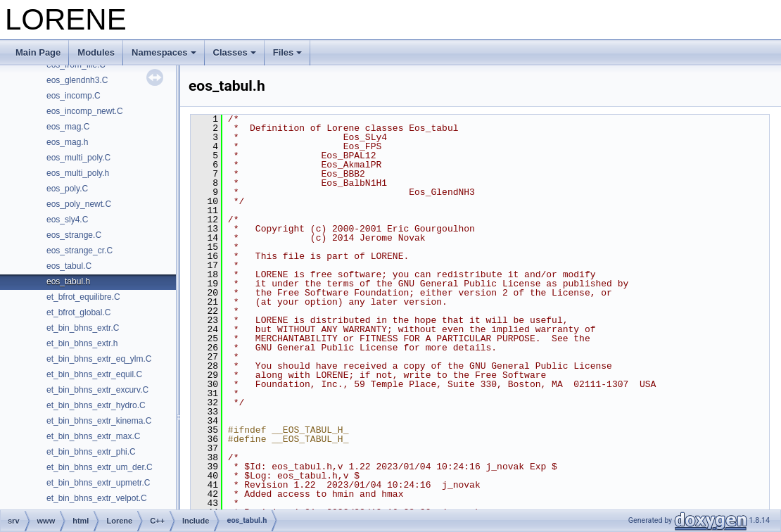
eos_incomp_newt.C (85, 111)
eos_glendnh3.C (77, 80)
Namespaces (164, 52)
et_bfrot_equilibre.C (83, 297)
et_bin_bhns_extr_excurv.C (97, 390)
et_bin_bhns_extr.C (83, 328)
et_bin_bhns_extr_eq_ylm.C (99, 359)
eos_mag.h (67, 142)
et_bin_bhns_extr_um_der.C (100, 467)
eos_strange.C (74, 235)
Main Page (38, 52)
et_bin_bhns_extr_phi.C (91, 452)
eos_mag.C (68, 127)
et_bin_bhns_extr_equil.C (94, 374)
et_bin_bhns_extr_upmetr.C (98, 483)
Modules (96, 52)
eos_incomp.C (74, 96)
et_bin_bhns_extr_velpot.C (97, 498)
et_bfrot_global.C (78, 312)
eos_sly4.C (67, 220)
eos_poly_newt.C (79, 204)
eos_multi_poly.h (78, 173)
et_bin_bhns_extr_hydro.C (96, 405)
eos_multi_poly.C (78, 158)
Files (288, 52)
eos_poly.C (67, 189)
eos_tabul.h (68, 281)
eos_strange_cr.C (80, 251)
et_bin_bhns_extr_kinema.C (99, 421)
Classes (235, 52)
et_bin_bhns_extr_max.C (93, 436)
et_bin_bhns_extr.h (82, 343)
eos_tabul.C (69, 266)
